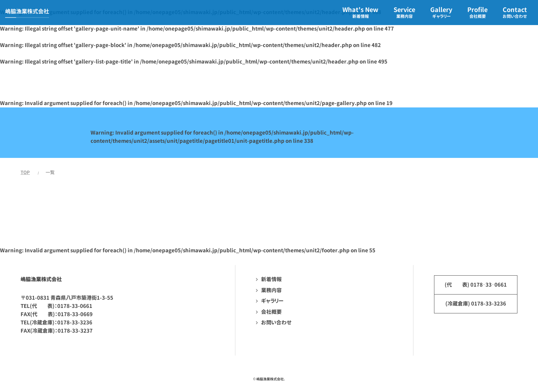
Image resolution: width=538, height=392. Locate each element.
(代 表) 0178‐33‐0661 (476, 285)
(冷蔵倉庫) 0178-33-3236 (476, 304)
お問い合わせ (276, 322)
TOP (25, 172)
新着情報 (271, 279)
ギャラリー (272, 301)
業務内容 (271, 290)
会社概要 (271, 312)
